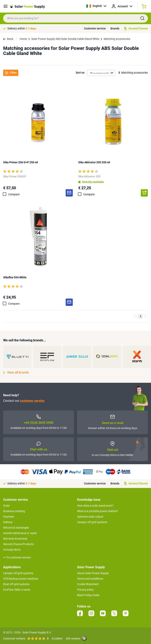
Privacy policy (85, 590)
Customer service (95, 28)
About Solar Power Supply (93, 573)
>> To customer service (17, 557)
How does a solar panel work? (95, 506)
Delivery (8, 522)
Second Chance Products (18, 544)
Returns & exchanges (16, 528)
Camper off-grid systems (92, 522)
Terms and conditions (90, 579)
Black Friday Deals (88, 595)
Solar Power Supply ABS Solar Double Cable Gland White (65, 39)
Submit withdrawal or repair (20, 533)
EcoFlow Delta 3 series (17, 590)
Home (23, 39)
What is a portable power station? (98, 511)
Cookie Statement (88, 584)
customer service (32, 401)
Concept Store (12, 550)
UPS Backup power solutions (21, 579)
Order (7, 506)
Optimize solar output (90, 517)
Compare (14, 194)
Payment (9, 517)
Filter (11, 73)
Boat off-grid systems (16, 584)
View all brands (16, 373)
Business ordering (14, 511)
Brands (115, 28)
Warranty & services (15, 539)
